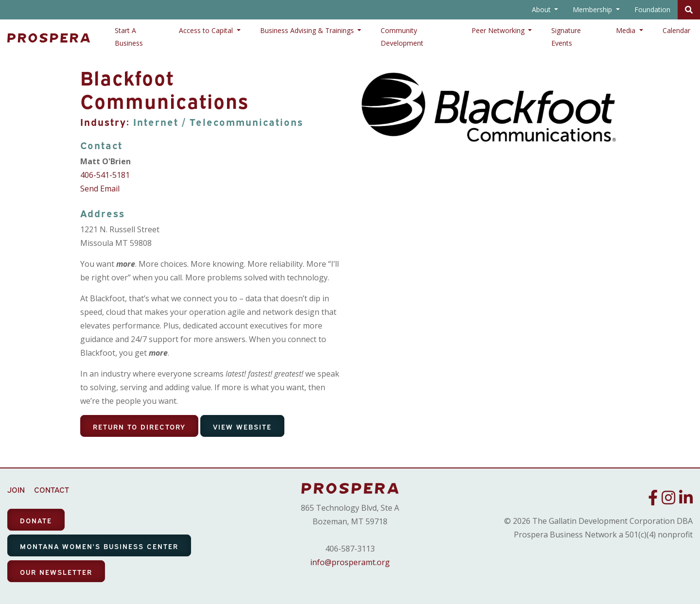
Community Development (402, 37)
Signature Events (566, 37)
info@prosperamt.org (350, 562)
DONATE (36, 520)
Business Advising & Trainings (308, 30)
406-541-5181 (105, 175)
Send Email (100, 189)
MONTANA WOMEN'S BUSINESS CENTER (99, 546)
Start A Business (129, 37)
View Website (242, 426)
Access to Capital (207, 30)
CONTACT (52, 489)
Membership (593, 9)
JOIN (16, 489)
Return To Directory (139, 426)
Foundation (652, 9)
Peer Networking (499, 30)
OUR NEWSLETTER (56, 572)
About (542, 9)
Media (627, 30)
